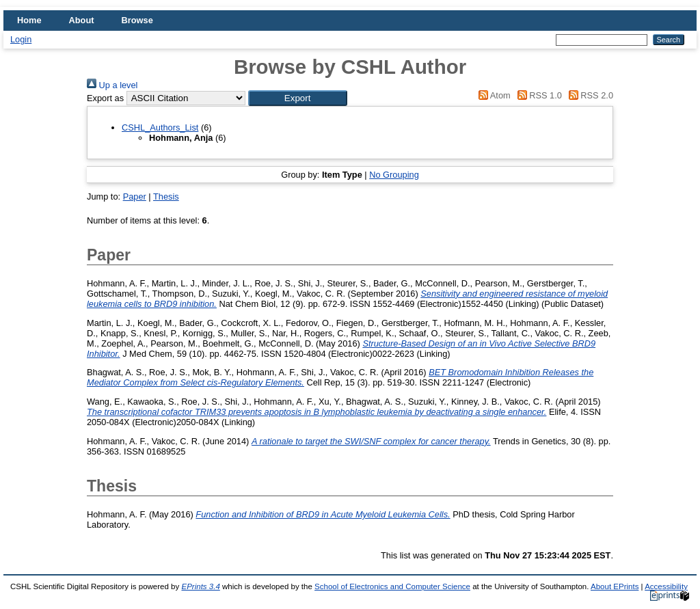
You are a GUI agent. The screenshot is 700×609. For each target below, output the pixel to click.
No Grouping (394, 175)
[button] (298, 98)
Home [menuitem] (29, 20)
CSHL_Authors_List (160, 127)
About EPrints (615, 586)
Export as (105, 98)
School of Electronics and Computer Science (392, 586)
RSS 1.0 (537, 95)
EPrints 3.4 (200, 586)
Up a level (112, 85)
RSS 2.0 (589, 95)
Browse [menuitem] (137, 20)
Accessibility (666, 586)
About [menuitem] (82, 20)
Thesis (166, 197)
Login (21, 39)
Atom (493, 95)
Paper (135, 197)
